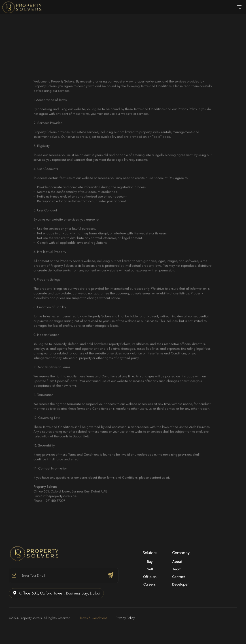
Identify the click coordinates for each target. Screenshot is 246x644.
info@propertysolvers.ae (60, 497)
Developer (180, 584)
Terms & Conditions (93, 618)
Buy (150, 562)
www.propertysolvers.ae (143, 83)
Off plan (150, 577)
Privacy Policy (125, 618)
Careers (150, 584)
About (177, 562)
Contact (179, 577)
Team (177, 569)
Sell (150, 569)
